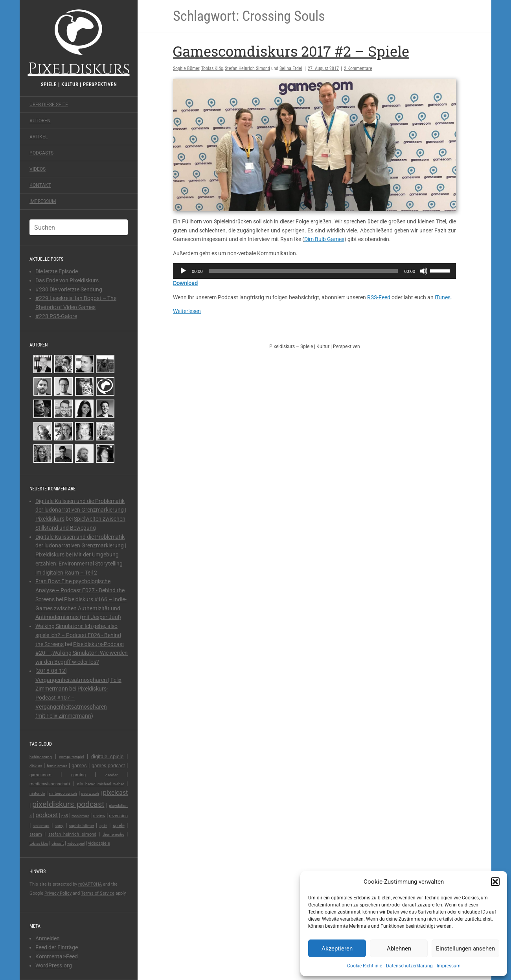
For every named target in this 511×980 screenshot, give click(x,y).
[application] (314, 271)
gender (111, 775)
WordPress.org (54, 965)
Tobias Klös (39, 843)
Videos (38, 169)
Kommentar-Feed (57, 956)
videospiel (76, 843)
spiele (119, 826)
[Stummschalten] (424, 271)
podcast (47, 815)
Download (185, 283)
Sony (59, 826)
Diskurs (36, 766)
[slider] (304, 271)
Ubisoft (58, 843)
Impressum (449, 966)
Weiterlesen (187, 311)
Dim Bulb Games (324, 239)
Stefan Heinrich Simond (72, 834)
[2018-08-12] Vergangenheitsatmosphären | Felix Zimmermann (78, 680)
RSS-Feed (379, 297)
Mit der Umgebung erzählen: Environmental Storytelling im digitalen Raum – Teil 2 (79, 564)
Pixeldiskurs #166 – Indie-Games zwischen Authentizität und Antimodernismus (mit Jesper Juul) (81, 608)
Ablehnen (399, 949)
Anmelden (48, 938)
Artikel (39, 137)
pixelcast (115, 793)
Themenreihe (113, 834)
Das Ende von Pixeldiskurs (67, 280)
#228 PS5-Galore (56, 316)
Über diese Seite (49, 105)
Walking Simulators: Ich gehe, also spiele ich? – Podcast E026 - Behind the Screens (78, 635)
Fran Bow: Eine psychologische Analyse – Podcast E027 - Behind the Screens (80, 590)
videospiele (99, 843)
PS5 (65, 816)
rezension (118, 816)
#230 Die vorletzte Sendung (69, 289)
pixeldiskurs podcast (68, 804)
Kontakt (40, 185)
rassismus (80, 816)
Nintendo (37, 793)
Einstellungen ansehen (465, 949)
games (79, 765)
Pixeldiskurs (79, 42)
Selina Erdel (291, 68)
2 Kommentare (358, 68)
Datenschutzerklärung (409, 966)
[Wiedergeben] (183, 271)
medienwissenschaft (50, 784)
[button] (495, 882)
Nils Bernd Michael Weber (101, 784)
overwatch (90, 793)
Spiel (103, 826)
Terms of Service (98, 893)
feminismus (57, 766)
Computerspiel (71, 757)
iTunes (443, 297)
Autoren (40, 121)
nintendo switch (63, 793)
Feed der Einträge (57, 947)
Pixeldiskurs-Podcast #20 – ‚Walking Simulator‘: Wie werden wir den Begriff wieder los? (82, 653)
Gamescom (40, 775)
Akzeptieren (337, 949)
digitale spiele (108, 756)
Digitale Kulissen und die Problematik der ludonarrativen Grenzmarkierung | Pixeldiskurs (81, 510)
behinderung (41, 757)
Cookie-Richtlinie (365, 966)
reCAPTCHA (90, 884)
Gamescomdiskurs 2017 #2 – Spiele (291, 51)
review (99, 816)
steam (36, 834)
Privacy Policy (58, 893)
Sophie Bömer (81, 826)
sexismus (41, 826)
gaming (78, 775)
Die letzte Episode (57, 271)
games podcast (108, 766)
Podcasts (41, 153)
